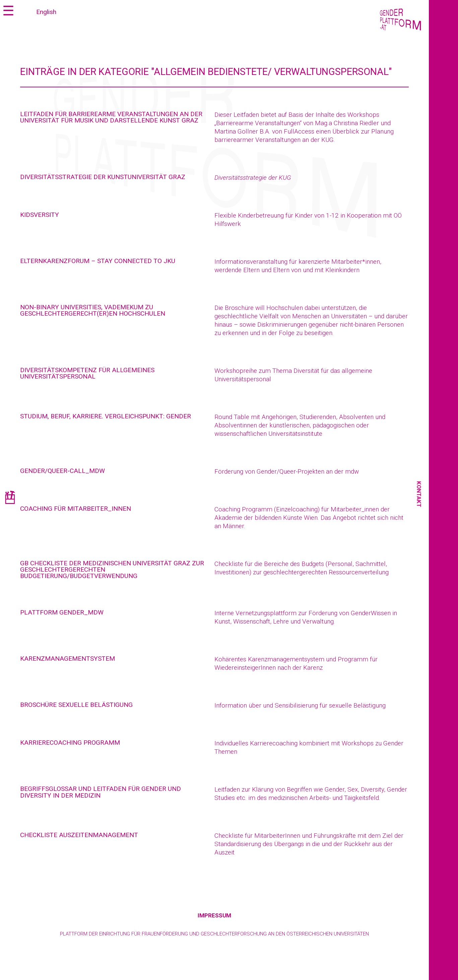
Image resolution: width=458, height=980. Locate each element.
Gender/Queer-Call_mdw (62, 471)
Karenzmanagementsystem (68, 659)
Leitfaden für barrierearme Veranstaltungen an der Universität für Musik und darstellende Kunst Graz (111, 117)
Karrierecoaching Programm (70, 743)
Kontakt (419, 494)
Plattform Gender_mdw (62, 612)
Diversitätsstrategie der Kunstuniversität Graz (103, 177)
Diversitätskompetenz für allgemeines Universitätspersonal (87, 373)
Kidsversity (40, 215)
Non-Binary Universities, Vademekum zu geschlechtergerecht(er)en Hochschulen (93, 310)
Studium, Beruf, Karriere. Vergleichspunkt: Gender (106, 416)
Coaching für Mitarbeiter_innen (76, 509)
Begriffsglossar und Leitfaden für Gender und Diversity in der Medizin (101, 792)
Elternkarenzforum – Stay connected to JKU (98, 261)
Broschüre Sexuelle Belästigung (76, 705)
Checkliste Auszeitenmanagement (79, 835)
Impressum (214, 915)
